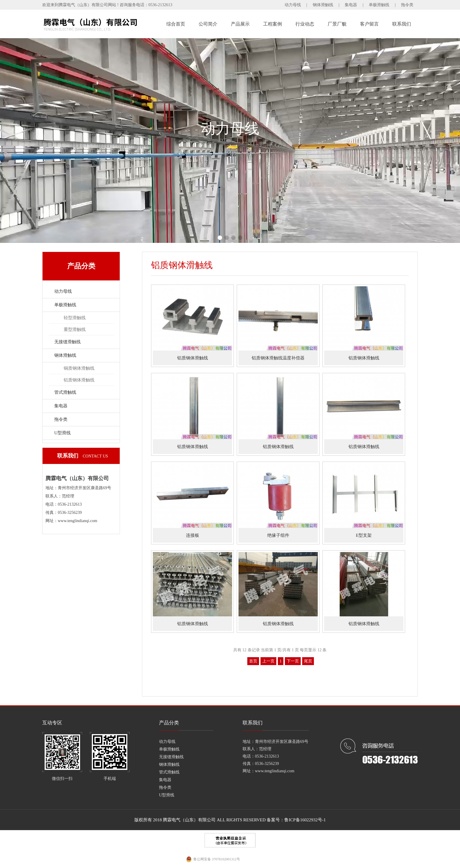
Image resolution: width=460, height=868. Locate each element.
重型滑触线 (75, 329)
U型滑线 (62, 433)
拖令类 (407, 5)
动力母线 (293, 5)
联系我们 (402, 24)
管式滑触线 (65, 392)
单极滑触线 (379, 5)
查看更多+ (230, 155)
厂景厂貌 (337, 24)
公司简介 (208, 24)
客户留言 (369, 24)
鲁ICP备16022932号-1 (305, 820)
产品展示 (240, 24)
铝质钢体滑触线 (79, 380)
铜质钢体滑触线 (79, 368)
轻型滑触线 (75, 318)
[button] (220, 238)
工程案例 (273, 24)
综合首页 (176, 24)
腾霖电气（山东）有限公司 (189, 820)
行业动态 (305, 24)
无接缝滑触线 (67, 342)
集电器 (351, 5)
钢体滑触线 (323, 5)
